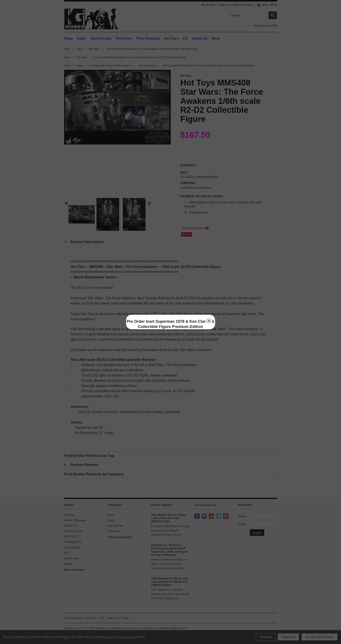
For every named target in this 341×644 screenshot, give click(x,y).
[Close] (209, 321)
